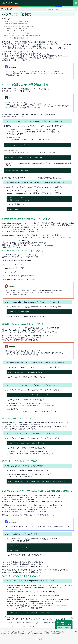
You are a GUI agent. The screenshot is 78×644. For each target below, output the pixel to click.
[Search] (61, 9)
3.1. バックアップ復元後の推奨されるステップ (17, 38)
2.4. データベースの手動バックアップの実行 (17, 33)
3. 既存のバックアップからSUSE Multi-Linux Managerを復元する (21, 36)
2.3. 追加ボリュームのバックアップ (14, 31)
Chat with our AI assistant (64, 627)
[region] (39, 637)
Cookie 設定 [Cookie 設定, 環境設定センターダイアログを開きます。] (38, 639)
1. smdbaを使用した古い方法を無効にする (15, 21)
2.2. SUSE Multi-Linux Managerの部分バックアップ (18, 28)
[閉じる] (76, 632)
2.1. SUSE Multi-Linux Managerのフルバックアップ (18, 26)
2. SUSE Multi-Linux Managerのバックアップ (15, 24)
